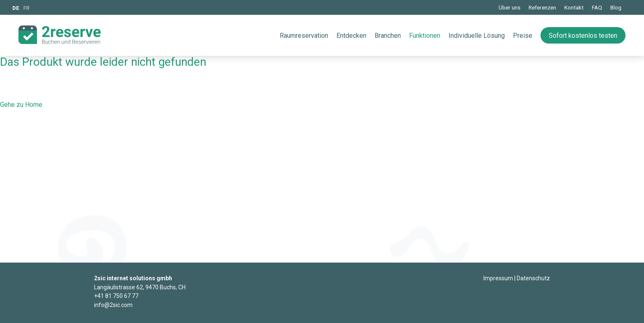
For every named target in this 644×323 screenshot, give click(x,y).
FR (26, 8)
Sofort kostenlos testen (583, 36)
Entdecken (351, 36)
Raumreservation (304, 36)
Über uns (509, 7)
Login (477, 279)
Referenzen (542, 7)
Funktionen (425, 36)
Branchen (388, 36)
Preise (523, 36)
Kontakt (574, 7)
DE (16, 8)
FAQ (597, 7)
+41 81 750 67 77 (116, 296)
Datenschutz (533, 278)
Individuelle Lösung (477, 36)
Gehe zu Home (21, 105)
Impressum (498, 278)
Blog (616, 7)
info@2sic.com (113, 305)
